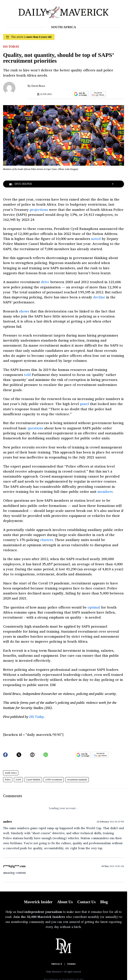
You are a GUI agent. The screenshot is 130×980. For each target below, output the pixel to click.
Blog (104, 902)
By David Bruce (36, 86)
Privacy (57, 964)
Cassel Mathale (33, 780)
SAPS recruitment (54, 780)
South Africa (11, 773)
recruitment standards (77, 780)
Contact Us (86, 902)
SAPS (18, 780)
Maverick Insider (38, 902)
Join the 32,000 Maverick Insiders (39, 917)
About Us (65, 902)
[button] (80, 94)
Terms (71, 964)
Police (8, 780)
